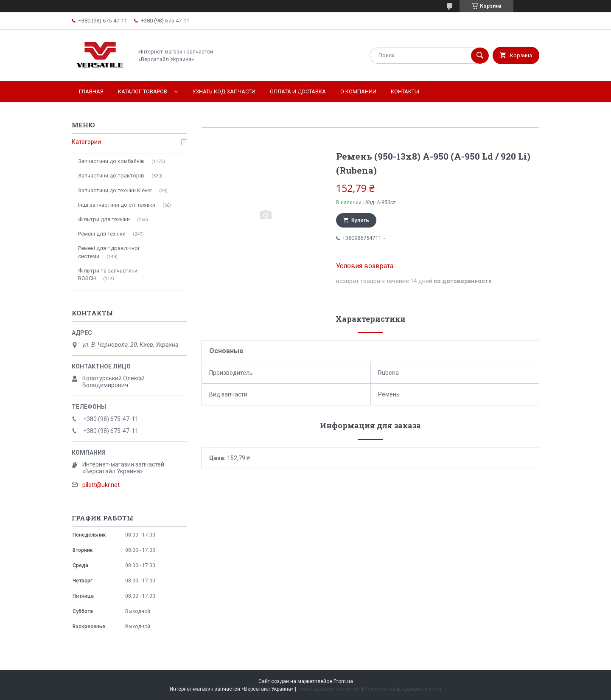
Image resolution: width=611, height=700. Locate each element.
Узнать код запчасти (224, 91)
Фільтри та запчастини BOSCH (108, 274)
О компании (358, 91)
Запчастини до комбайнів (111, 161)
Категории (86, 142)
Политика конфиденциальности (403, 689)
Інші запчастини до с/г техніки (117, 205)
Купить (360, 220)
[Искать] (480, 56)
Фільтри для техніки (104, 219)
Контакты (405, 91)
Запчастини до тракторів (111, 176)
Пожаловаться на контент (329, 689)
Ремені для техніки (102, 234)
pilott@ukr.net (101, 485)
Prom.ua (343, 681)
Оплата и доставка (298, 91)
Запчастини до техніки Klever (115, 190)
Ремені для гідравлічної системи (109, 252)
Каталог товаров (143, 91)
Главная (91, 91)
